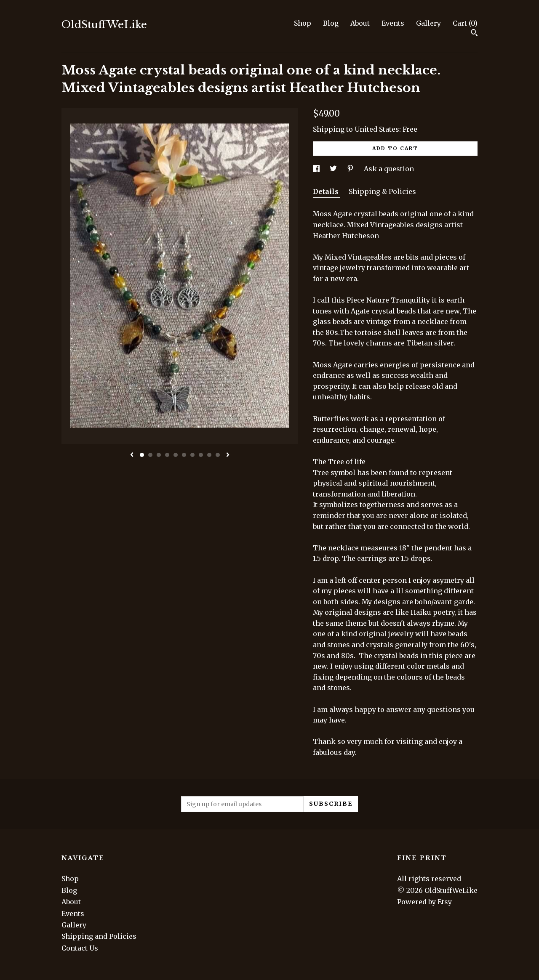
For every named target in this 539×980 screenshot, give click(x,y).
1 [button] (142, 455)
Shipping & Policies (382, 191)
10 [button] (218, 455)
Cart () (465, 23)
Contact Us (80, 948)
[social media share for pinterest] (351, 169)
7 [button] (192, 455)
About (360, 23)
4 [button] (167, 455)
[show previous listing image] (132, 455)
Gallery (428, 23)
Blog (331, 23)
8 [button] (201, 455)
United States (377, 129)
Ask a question (389, 169)
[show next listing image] (228, 455)
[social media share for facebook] (317, 169)
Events (393, 23)
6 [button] (184, 455)
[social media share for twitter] (334, 169)
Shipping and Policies (99, 936)
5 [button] (176, 455)
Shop (303, 23)
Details (327, 191)
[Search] (474, 34)
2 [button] (150, 455)
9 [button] (209, 455)
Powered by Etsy (424, 902)
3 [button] (159, 455)
